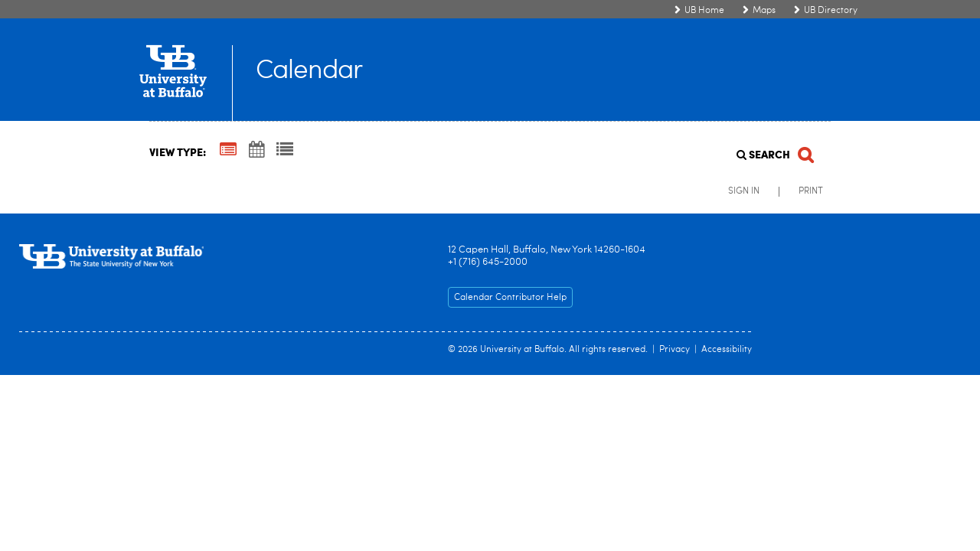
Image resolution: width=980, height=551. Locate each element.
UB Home (704, 11)
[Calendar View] (256, 151)
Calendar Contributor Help (510, 298)
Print (811, 191)
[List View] (285, 151)
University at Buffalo (522, 350)
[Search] (774, 150)
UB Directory (831, 11)
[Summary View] (228, 151)
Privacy (675, 350)
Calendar (309, 72)
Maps (764, 11)
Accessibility (727, 350)
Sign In (744, 191)
